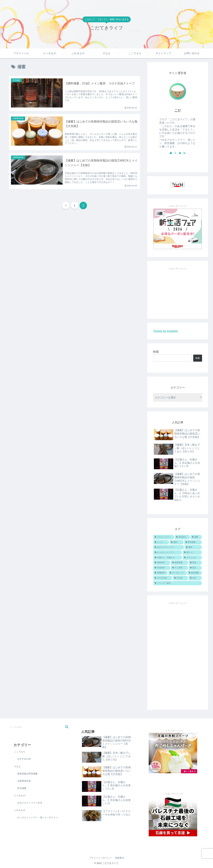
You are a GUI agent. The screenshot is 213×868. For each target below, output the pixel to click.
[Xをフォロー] (175, 153)
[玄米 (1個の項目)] (195, 578)
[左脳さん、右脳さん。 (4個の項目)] (168, 558)
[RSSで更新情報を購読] (184, 153)
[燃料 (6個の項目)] (177, 542)
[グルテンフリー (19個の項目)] (164, 537)
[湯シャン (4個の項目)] (192, 552)
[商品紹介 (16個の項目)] (182, 537)
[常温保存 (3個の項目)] (162, 568)
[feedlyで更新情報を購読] (180, 153)
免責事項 (119, 858)
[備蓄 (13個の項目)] (196, 537)
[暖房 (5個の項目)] (193, 547)
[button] (67, 727)
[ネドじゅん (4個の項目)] (192, 558)
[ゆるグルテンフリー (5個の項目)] (169, 547)
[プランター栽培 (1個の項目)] (178, 583)
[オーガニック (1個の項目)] (178, 573)
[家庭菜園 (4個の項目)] (179, 563)
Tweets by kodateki (165, 331)
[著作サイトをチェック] (171, 153)
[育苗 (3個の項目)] (195, 563)
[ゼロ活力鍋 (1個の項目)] (163, 578)
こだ (178, 110)
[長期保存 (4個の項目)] (162, 563)
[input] (39, 727)
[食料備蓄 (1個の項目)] (195, 573)
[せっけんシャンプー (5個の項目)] (168, 552)
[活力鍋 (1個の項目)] (180, 578)
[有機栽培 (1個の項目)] (161, 573)
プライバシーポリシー (100, 858)
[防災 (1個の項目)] (195, 568)
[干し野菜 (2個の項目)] (179, 568)
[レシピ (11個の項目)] (161, 542)
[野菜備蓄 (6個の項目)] (193, 542)
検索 (156, 352)
